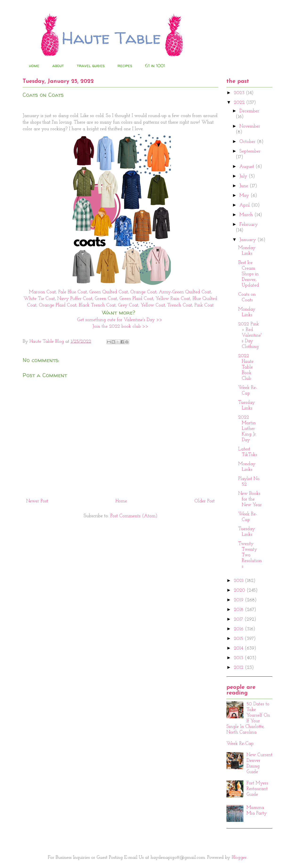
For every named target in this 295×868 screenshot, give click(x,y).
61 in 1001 (155, 66)
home (34, 66)
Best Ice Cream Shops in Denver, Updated (249, 274)
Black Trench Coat (97, 305)
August (247, 167)
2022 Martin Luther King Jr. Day (247, 429)
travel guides (91, 66)
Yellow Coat (153, 305)
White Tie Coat (39, 299)
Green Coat (106, 299)
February (249, 225)
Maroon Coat (42, 292)
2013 (239, 658)
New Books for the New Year (250, 499)
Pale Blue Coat (73, 292)
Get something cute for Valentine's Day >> (120, 320)
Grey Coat (128, 305)
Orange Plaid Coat (58, 305)
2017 (239, 619)
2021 (239, 581)
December (249, 111)
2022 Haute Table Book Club (246, 367)
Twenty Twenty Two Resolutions (250, 555)
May (245, 196)
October (248, 142)
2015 (239, 639)
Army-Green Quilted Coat (185, 292)
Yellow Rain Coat (173, 299)
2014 (239, 648)
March (247, 215)
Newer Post (37, 501)
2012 (239, 668)
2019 (239, 600)
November (250, 126)
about (58, 66)
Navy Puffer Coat (75, 299)
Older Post (205, 501)
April (245, 205)
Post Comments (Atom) (134, 516)
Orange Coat (143, 292)
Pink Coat (204, 305)
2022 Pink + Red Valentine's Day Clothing (250, 335)
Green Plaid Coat (136, 299)
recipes (125, 66)
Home (121, 501)
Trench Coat (180, 305)
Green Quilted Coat (109, 292)
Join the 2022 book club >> (120, 327)
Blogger (239, 858)
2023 (240, 93)
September (250, 151)
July (244, 176)
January (248, 240)
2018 (239, 610)
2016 (239, 629)
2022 (240, 103)
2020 (240, 590)
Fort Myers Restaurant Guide (257, 789)
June (244, 186)
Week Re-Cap (240, 744)
